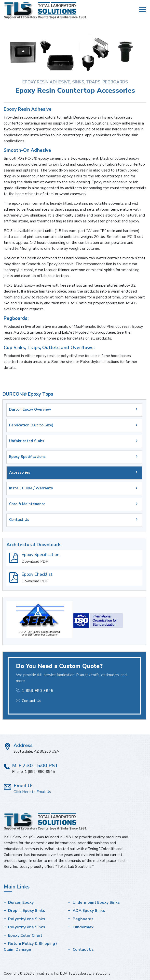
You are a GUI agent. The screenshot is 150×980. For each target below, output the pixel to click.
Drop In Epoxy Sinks (27, 911)
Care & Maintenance (27, 504)
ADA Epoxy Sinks (89, 911)
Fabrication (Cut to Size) (31, 425)
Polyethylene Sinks (27, 919)
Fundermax (83, 927)
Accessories (20, 472)
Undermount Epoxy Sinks (96, 902)
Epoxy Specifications (27, 457)
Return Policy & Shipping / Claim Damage (30, 947)
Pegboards (83, 919)
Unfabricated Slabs (27, 441)
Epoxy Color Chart (25, 935)
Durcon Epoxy (21, 902)
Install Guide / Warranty (31, 488)
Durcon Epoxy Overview (30, 409)
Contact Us (19, 520)
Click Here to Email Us (32, 792)
